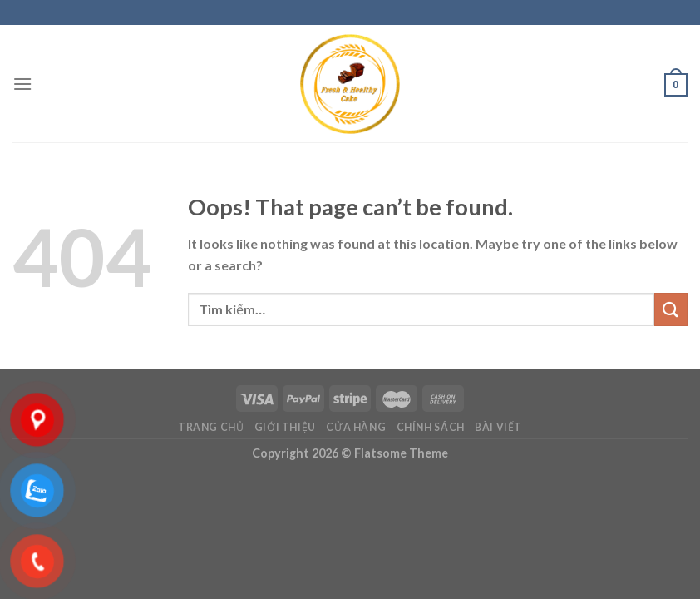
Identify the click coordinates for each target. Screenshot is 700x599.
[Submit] (671, 309)
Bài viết (498, 427)
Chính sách (431, 427)
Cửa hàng (356, 427)
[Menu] (22, 84)
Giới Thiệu (285, 427)
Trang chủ (211, 427)
